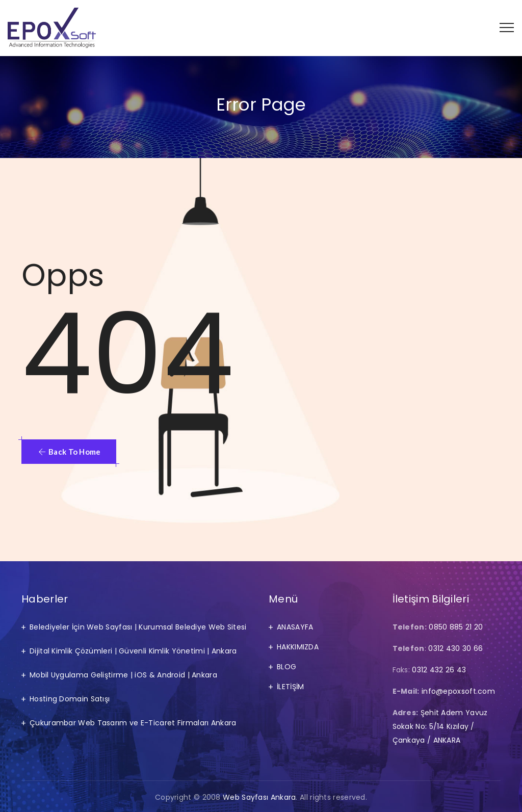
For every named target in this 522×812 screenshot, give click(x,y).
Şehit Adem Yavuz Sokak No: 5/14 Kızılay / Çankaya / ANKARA (440, 726)
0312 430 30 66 (455, 648)
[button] (69, 452)
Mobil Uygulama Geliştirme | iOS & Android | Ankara (123, 675)
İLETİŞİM (290, 687)
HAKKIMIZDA (298, 647)
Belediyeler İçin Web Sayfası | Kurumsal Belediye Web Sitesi (138, 627)
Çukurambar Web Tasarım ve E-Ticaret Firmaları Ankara (133, 723)
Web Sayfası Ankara (259, 797)
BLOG (286, 667)
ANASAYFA (295, 627)
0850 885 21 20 (456, 627)
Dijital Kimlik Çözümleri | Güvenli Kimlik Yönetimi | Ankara (133, 651)
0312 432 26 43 (439, 670)
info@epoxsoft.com (458, 691)
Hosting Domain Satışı (70, 699)
